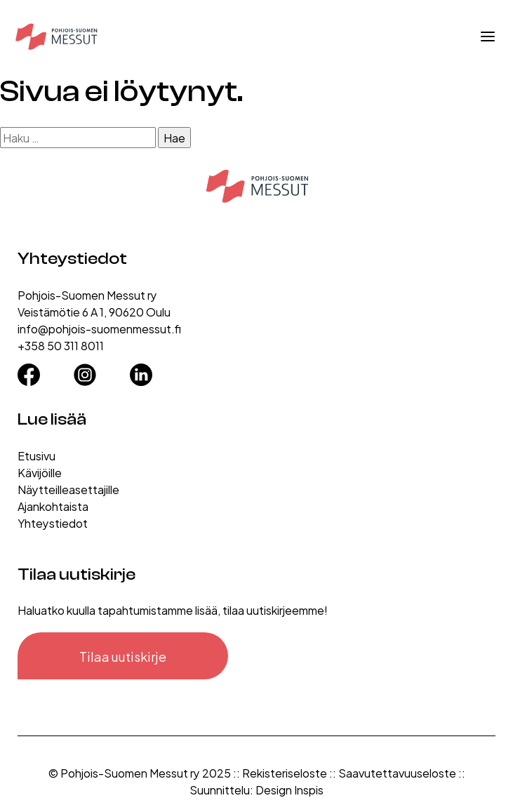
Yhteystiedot (53, 523)
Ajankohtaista (53, 506)
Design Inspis (289, 789)
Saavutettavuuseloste (397, 772)
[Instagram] (85, 371)
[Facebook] (29, 371)
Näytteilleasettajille (68, 489)
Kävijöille (40, 472)
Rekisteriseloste (285, 772)
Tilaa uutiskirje (123, 656)
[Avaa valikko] (488, 36)
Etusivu (36, 455)
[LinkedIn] (141, 371)
